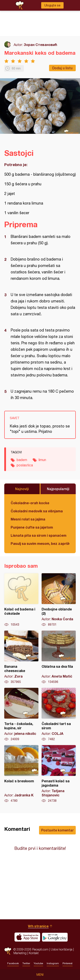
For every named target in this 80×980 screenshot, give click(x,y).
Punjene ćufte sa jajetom (32, 527)
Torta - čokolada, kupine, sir (21, 715)
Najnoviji (22, 489)
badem (22, 460)
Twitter (26, 963)
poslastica (25, 465)
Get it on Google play (55, 937)
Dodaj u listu (62, 68)
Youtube (38, 963)
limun (42, 460)
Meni (40, 975)
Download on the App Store (27, 937)
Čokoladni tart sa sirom (59, 715)
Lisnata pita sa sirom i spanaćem (39, 535)
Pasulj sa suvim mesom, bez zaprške (40, 543)
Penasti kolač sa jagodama (59, 774)
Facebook (13, 963)
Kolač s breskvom (21, 774)
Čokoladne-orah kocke (30, 503)
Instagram (53, 963)
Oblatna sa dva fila (59, 657)
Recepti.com (8, 951)
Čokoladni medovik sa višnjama (37, 511)
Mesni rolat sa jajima (28, 519)
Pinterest (68, 963)
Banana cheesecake (21, 657)
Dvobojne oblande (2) (59, 600)
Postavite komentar (57, 830)
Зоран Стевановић (40, 45)
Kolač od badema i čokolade (21, 600)
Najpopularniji (58, 489)
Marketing (20, 953)
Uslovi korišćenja (62, 949)
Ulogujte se (52, 5)
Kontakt (34, 953)
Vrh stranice (38, 926)
